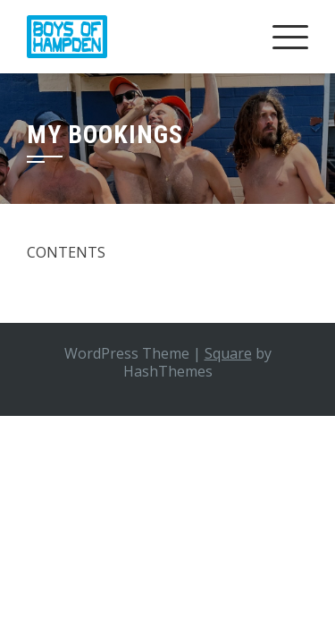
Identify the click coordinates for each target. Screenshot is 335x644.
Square (228, 353)
